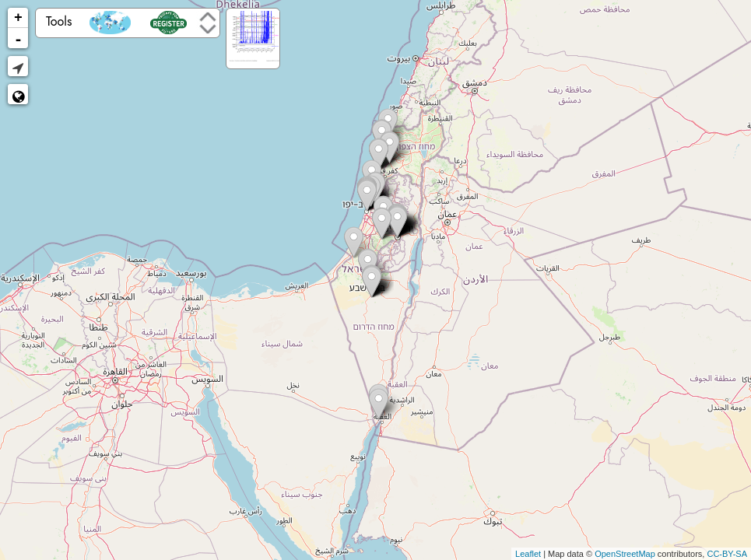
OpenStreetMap (625, 554)
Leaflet (528, 554)
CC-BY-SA (727, 554)
